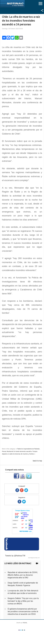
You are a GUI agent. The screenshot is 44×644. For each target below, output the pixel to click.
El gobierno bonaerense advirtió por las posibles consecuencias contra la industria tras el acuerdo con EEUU (23, 612)
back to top (37, 461)
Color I (19, 630)
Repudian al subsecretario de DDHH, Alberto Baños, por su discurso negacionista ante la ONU (23, 575)
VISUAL (25, 623)
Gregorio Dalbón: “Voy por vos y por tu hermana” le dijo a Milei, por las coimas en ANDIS (23, 601)
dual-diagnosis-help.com (34, 558)
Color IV (25, 630)
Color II (21, 630)
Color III (23, 630)
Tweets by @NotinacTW (15, 556)
